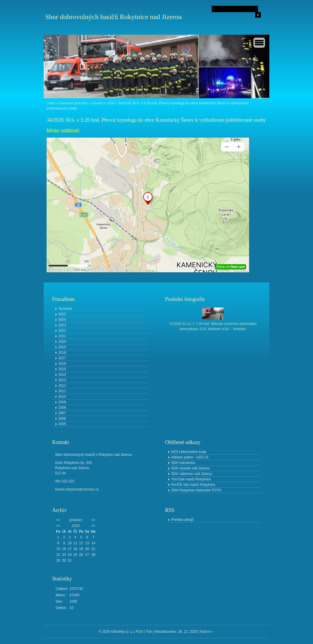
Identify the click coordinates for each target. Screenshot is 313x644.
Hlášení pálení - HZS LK (190, 457)
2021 (62, 336)
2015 (62, 369)
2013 (62, 380)
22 (58, 555)
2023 (62, 325)
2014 (62, 375)
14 (93, 543)
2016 (62, 364)
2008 (62, 408)
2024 (62, 320)
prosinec (76, 520)
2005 (62, 424)
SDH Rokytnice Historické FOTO (196, 490)
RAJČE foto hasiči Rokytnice (193, 485)
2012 (62, 386)
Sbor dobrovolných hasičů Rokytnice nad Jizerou (114, 17)
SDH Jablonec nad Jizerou (192, 474)
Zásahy (97, 103)
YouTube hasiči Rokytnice (191, 479)
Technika (65, 309)
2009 (62, 402)
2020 (111, 103)
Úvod (51, 103)
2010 (62, 397)
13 (87, 543)
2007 (62, 413)
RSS (139, 632)
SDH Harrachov (183, 463)
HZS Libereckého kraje (189, 452)
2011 (62, 391)
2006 (62, 419)
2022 (62, 331)
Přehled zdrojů (182, 520)
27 (87, 555)
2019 (62, 347)
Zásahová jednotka (73, 103)
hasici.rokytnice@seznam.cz (77, 489)
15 (58, 549)
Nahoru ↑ (207, 632)
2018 (62, 353)
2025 (62, 314)
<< (58, 520)
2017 (62, 358)
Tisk (149, 632)
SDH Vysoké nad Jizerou (190, 468)
